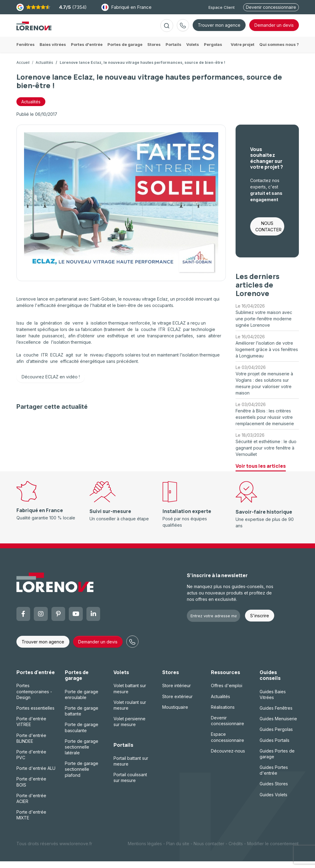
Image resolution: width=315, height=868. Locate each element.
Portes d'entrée (36, 679)
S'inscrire (260, 622)
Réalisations (223, 714)
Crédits (236, 850)
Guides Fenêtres (276, 715)
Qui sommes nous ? (279, 51)
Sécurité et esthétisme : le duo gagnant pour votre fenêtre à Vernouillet (266, 455)
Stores (171, 679)
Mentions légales (145, 850)
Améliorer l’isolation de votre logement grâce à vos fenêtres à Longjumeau (267, 356)
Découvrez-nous (228, 758)
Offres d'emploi (227, 692)
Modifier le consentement (273, 850)
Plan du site (178, 850)
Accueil (23, 69)
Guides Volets (273, 801)
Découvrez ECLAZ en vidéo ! (51, 383)
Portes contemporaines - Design (34, 698)
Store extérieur (177, 703)
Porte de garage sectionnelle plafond (82, 776)
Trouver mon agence (219, 28)
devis (274, 28)
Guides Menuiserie (278, 725)
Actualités (44, 69)
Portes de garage (77, 682)
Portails (123, 751)
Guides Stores (274, 790)
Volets (121, 679)
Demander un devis (98, 648)
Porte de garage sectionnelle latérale (82, 754)
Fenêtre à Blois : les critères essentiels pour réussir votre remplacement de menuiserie (265, 424)
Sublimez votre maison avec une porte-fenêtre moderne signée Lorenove (264, 325)
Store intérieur (177, 692)
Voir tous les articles (261, 473)
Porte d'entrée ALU (36, 775)
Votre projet (243, 51)
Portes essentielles (35, 715)
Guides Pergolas (276, 736)
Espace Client (222, 7)
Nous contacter (209, 850)
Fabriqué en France (126, 7)
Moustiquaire (175, 714)
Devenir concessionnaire (271, 7)
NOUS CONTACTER (268, 233)
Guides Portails (275, 747)
